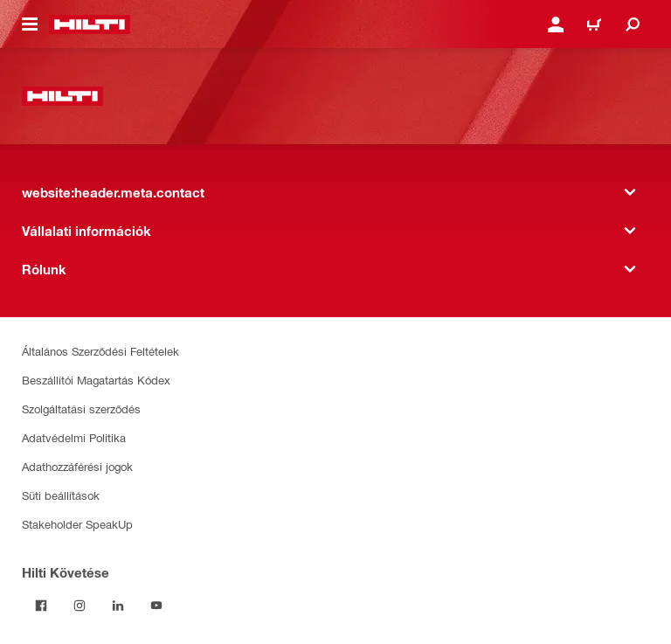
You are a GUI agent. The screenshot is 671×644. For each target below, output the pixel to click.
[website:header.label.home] (90, 24)
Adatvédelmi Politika (74, 437)
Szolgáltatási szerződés (81, 409)
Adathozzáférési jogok (77, 466)
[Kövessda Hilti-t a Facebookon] (41, 606)
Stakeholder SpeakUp (77, 524)
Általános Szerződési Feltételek (100, 351)
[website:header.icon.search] (633, 24)
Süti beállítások (61, 495)
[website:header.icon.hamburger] (30, 24)
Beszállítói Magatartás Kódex (96, 380)
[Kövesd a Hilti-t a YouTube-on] (156, 606)
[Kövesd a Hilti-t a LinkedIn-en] (118, 606)
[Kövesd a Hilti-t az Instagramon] (80, 606)
